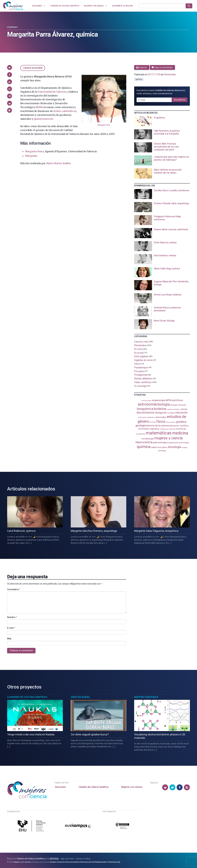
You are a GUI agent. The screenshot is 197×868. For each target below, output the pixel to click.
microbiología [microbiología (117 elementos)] (148, 439)
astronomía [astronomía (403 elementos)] (147, 404)
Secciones (60, 787)
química (139, 79)
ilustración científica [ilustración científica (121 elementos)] (179, 426)
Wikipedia (31, 156)
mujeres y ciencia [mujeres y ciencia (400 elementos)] (169, 438)
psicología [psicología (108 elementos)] (184, 443)
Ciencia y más (141, 342)
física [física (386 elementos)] (161, 421)
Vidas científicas (143, 382)
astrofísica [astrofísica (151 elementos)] (177, 400)
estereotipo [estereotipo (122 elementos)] (161, 417)
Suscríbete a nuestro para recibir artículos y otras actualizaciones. (161, 92)
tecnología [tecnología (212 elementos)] (174, 447)
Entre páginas (141, 356)
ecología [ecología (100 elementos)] (171, 413)
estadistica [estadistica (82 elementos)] (151, 417)
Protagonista (141, 375)
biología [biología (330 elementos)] (163, 404)
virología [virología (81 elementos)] (184, 447)
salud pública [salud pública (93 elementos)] (162, 447)
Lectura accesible (33, 68)
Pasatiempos (141, 368)
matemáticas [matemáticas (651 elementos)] (159, 433)
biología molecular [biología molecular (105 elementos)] (178, 405)
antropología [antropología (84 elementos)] (146, 401)
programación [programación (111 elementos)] (173, 442)
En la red (139, 353)
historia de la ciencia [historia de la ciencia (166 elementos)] (157, 426)
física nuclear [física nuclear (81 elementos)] (171, 422)
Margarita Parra (104, 125)
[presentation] (162, 121)
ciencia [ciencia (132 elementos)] (184, 409)
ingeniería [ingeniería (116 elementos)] (154, 429)
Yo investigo (140, 386)
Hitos (137, 364)
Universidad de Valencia (52, 92)
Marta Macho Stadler (59, 163)
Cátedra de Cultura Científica (94, 787)
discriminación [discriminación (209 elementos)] (145, 412)
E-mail (11, 628)
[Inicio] (13, 6)
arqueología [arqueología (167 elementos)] (159, 400)
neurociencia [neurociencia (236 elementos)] (144, 442)
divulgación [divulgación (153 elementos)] (161, 413)
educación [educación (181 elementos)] (181, 412)
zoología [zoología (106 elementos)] (162, 451)
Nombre (12, 617)
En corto (138, 349)
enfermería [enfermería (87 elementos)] (142, 417)
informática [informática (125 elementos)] (144, 429)
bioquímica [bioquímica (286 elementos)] (145, 409)
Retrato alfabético (143, 379)
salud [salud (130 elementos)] (154, 447)
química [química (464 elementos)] (144, 447)
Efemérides (12, 27)
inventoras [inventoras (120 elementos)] (181, 429)
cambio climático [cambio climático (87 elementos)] (173, 409)
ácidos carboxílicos (65, 111)
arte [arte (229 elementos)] (168, 400)
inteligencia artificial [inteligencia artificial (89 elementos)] (167, 429)
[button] (10, 67)
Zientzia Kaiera (80, 697)
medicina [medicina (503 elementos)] (180, 433)
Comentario (14, 589)
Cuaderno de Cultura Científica (27, 697)
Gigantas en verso (143, 360)
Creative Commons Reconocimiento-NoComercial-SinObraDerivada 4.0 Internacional (85, 862)
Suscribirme (180, 100)
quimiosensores (44, 119)
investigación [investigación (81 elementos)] (141, 434)
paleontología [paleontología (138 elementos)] (160, 442)
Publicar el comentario (21, 650)
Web (9, 639)
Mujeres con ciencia (132, 787)
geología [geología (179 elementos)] (140, 425)
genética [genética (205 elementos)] (181, 422)
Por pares (139, 371)
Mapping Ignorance (146, 697)
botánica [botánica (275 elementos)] (160, 409)
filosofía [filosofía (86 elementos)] (152, 422)
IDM (39, 107)
